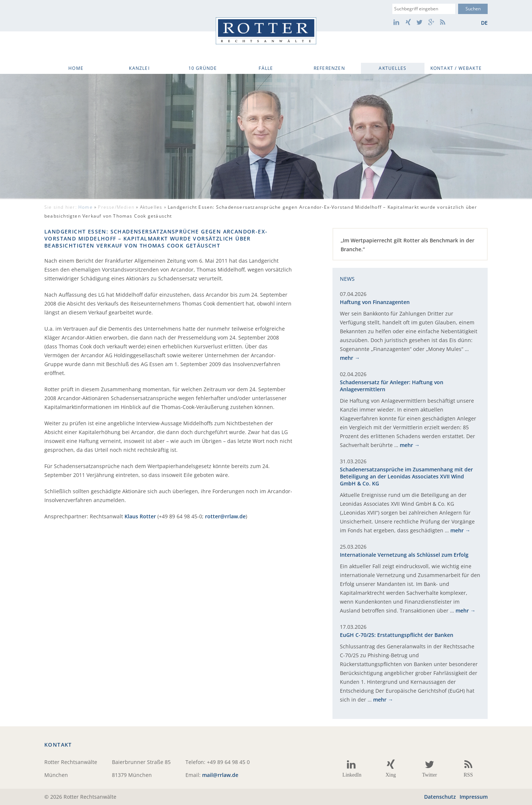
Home (76, 68)
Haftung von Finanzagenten (375, 302)
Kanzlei (139, 68)
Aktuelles (393, 68)
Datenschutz (440, 797)
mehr (347, 358)
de (484, 23)
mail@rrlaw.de (220, 775)
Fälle (266, 68)
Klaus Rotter (140, 516)
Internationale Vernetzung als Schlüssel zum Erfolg (404, 555)
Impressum (474, 797)
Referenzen (329, 68)
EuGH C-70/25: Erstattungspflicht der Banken (397, 635)
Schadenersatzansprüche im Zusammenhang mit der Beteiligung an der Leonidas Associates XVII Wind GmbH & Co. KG (406, 476)
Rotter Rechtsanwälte (266, 31)
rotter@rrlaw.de (225, 516)
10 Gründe (203, 68)
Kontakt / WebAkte (456, 68)
